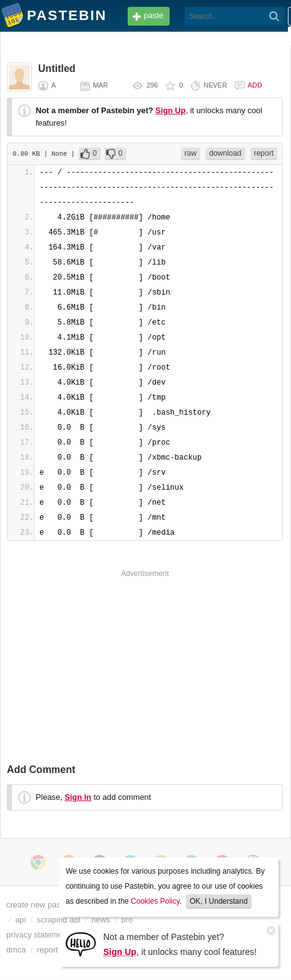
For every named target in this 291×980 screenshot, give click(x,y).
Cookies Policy (155, 901)
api (20, 920)
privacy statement (38, 935)
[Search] (274, 16)
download (225, 153)
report (264, 153)
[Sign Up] (81, 943)
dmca (16, 950)
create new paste (37, 905)
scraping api (59, 920)
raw (191, 153)
